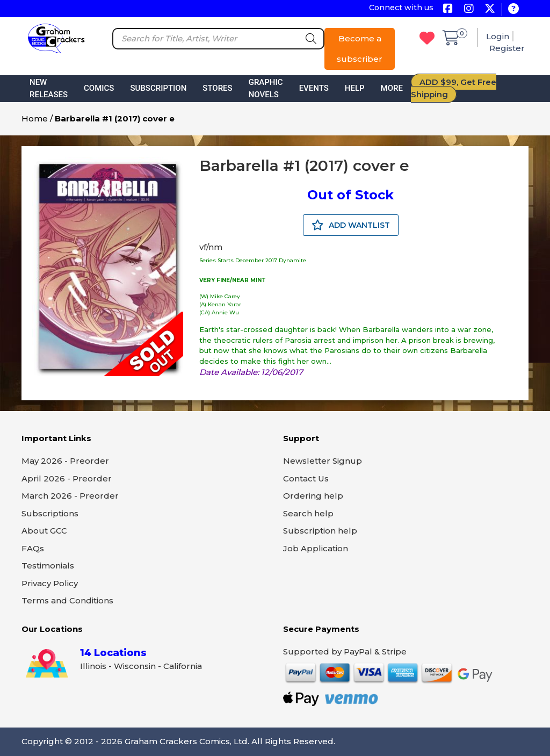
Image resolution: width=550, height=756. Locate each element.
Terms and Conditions (67, 600)
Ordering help (313, 496)
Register (507, 48)
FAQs (33, 548)
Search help (308, 513)
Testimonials (48, 566)
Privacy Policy (50, 583)
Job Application (316, 548)
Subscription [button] (158, 88)
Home (35, 118)
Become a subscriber (360, 49)
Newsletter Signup (323, 461)
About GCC (44, 531)
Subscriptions (50, 513)
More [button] (392, 88)
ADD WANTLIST (351, 225)
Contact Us (306, 478)
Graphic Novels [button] (266, 88)
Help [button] (355, 88)
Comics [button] (99, 88)
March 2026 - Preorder (70, 496)
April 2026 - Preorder (67, 478)
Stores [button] (217, 88)
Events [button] (314, 88)
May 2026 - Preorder (65, 461)
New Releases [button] (49, 88)
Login (498, 36)
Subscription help (320, 531)
